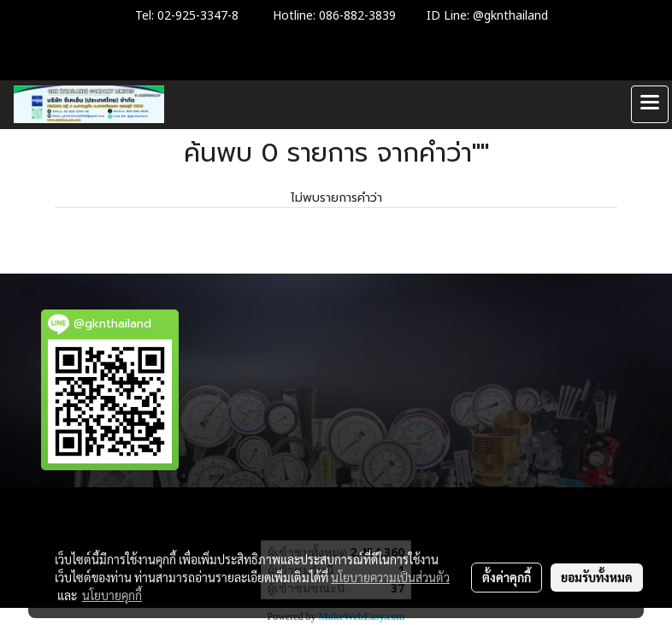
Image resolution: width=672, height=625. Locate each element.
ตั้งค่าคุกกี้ (507, 577)
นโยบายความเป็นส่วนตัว (390, 577)
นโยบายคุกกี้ (112, 595)
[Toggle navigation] (650, 104)
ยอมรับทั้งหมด (597, 577)
